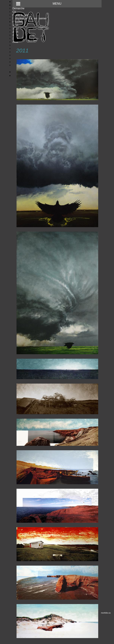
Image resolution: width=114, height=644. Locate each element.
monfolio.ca (106, 613)
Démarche (18, 8)
